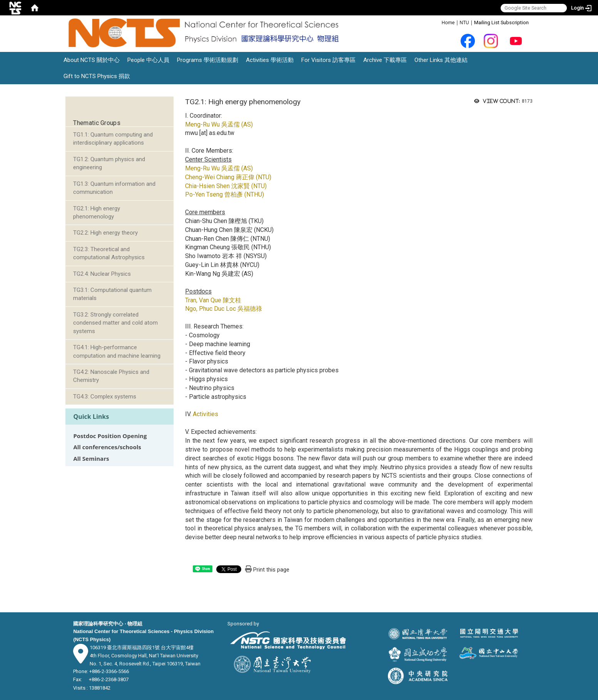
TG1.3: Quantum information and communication (114, 188)
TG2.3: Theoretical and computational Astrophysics (109, 253)
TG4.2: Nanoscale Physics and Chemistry (111, 376)
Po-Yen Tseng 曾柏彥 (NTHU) (225, 194)
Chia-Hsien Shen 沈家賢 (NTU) (226, 186)
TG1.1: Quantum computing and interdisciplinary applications (113, 139)
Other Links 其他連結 (441, 60)
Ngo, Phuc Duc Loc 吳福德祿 (224, 309)
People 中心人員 (148, 60)
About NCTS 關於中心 (92, 60)
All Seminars (91, 459)
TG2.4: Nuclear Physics (102, 274)
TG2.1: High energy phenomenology (97, 212)
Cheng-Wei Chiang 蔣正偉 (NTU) (228, 177)
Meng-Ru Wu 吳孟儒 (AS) (219, 124)
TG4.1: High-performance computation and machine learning (117, 351)
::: (438, 22)
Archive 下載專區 (385, 60)
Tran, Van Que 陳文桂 (213, 300)
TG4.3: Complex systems (105, 397)
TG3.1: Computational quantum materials (112, 294)
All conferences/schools (107, 447)
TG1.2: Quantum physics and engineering (109, 163)
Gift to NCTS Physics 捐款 (97, 76)
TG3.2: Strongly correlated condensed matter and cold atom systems (115, 323)
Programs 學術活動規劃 (208, 60)
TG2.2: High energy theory (105, 233)
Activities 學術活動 (270, 60)
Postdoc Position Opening (110, 436)
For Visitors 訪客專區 (328, 60)
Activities (205, 414)
